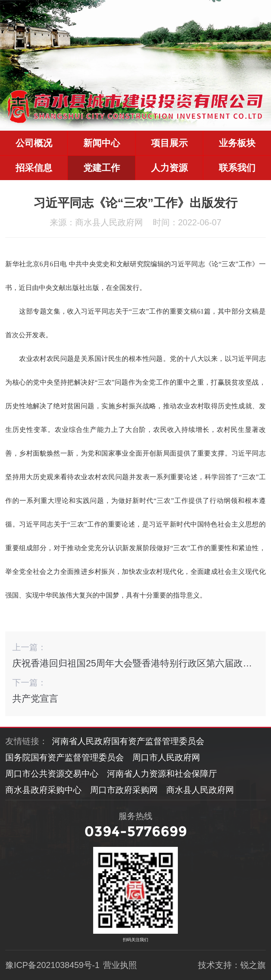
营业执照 (120, 965)
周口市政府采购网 (124, 790)
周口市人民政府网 (166, 757)
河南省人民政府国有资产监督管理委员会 (128, 741)
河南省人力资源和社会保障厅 (162, 774)
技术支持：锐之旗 (232, 965)
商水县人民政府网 (200, 790)
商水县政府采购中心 (43, 790)
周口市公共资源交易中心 (52, 774)
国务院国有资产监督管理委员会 (65, 757)
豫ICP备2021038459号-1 (52, 965)
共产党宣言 (35, 699)
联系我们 (237, 168)
